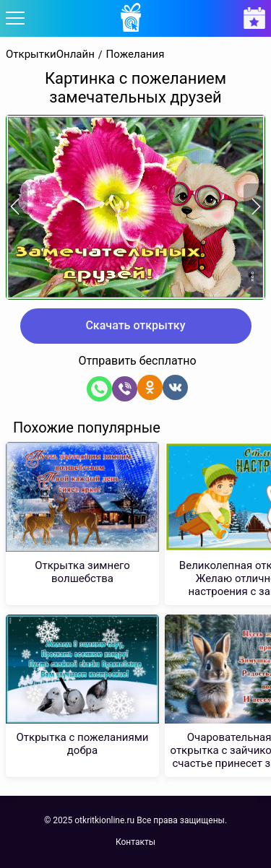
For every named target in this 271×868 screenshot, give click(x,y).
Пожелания (135, 55)
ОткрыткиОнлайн (50, 55)
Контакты (135, 842)
